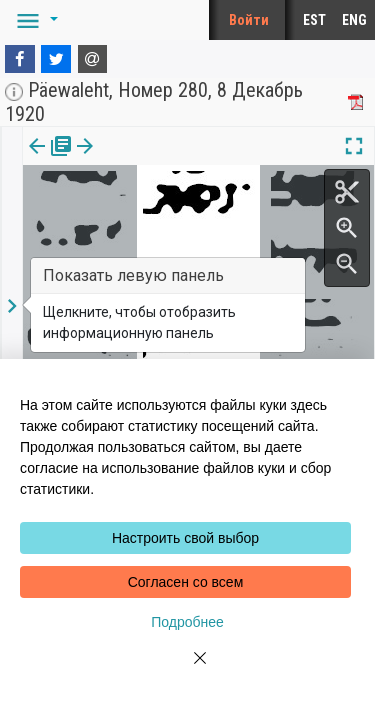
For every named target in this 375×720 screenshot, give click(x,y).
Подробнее (187, 622)
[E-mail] (93, 59)
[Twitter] (56, 59)
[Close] (188, 670)
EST (314, 20)
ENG (354, 20)
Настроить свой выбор (185, 538)
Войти (249, 20)
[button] (34, 20)
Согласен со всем (186, 582)
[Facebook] (20, 59)
